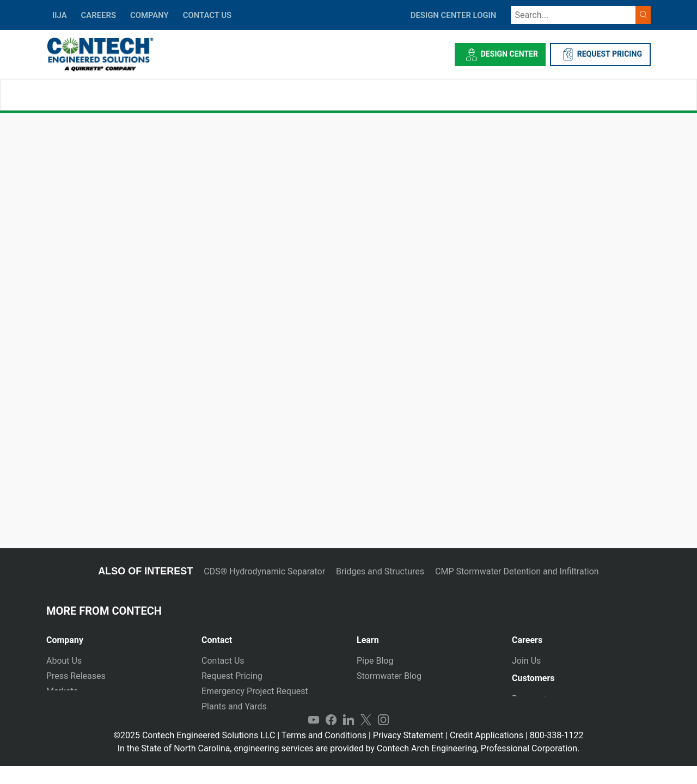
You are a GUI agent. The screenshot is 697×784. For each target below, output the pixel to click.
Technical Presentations (403, 691)
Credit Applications (487, 753)
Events (59, 722)
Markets (62, 691)
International (226, 722)
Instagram (383, 738)
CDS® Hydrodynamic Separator (264, 571)
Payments (531, 703)
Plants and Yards (234, 706)
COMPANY (149, 15)
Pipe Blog (375, 661)
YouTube (314, 738)
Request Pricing (232, 676)
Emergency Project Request (255, 691)
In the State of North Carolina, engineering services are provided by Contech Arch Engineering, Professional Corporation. (349, 766)
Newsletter (67, 706)
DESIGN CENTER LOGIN (454, 15)
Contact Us (223, 661)
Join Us (526, 661)
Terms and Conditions (324, 753)
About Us (64, 661)
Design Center (500, 54)
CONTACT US (207, 15)
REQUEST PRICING (600, 54)
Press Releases (76, 676)
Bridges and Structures (380, 571)
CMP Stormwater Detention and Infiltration (517, 571)
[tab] (116, 636)
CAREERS (99, 15)
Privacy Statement (408, 753)
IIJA (60, 15)
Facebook (331, 738)
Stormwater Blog (389, 676)
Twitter (366, 738)
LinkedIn (348, 738)
